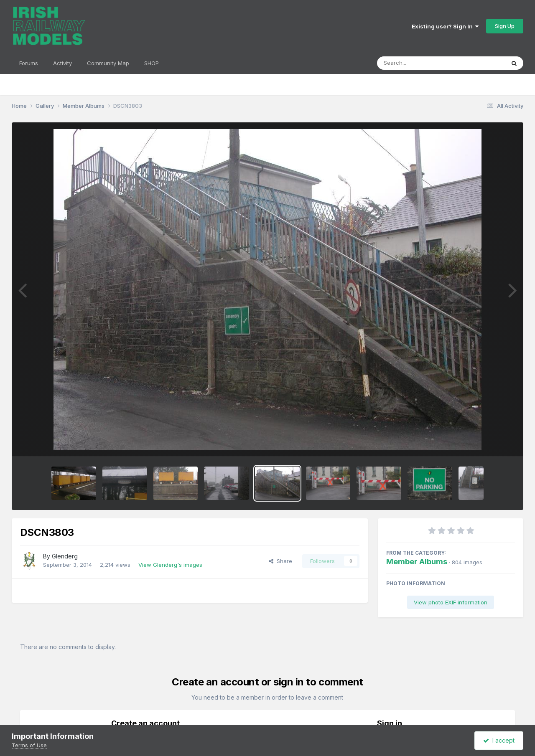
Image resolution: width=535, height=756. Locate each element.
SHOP (152, 63)
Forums (29, 63)
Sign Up (505, 26)
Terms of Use (29, 745)
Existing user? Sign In (445, 26)
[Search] (418, 63)
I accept (499, 740)
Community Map (108, 63)
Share (280, 561)
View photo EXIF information (451, 602)
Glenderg (65, 556)
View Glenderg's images (170, 565)
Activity (62, 63)
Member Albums (417, 562)
